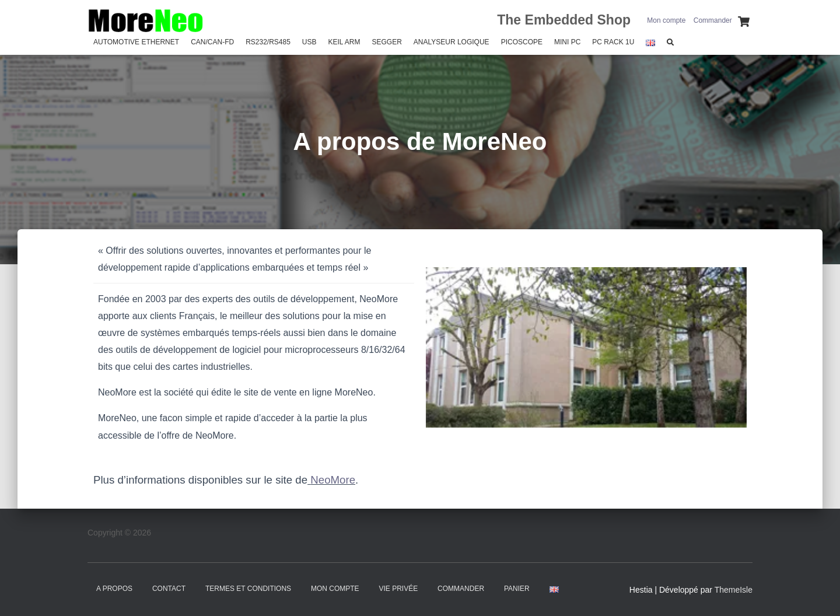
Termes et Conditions (248, 589)
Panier (517, 589)
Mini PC (567, 42)
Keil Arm (344, 42)
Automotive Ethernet (136, 42)
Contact (169, 589)
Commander (713, 20)
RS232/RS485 (268, 42)
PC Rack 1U (613, 42)
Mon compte (666, 20)
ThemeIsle (734, 590)
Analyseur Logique (452, 42)
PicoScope (522, 42)
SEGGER (386, 42)
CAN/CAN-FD (212, 42)
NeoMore (333, 480)
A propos (114, 589)
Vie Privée (399, 589)
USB (309, 42)
